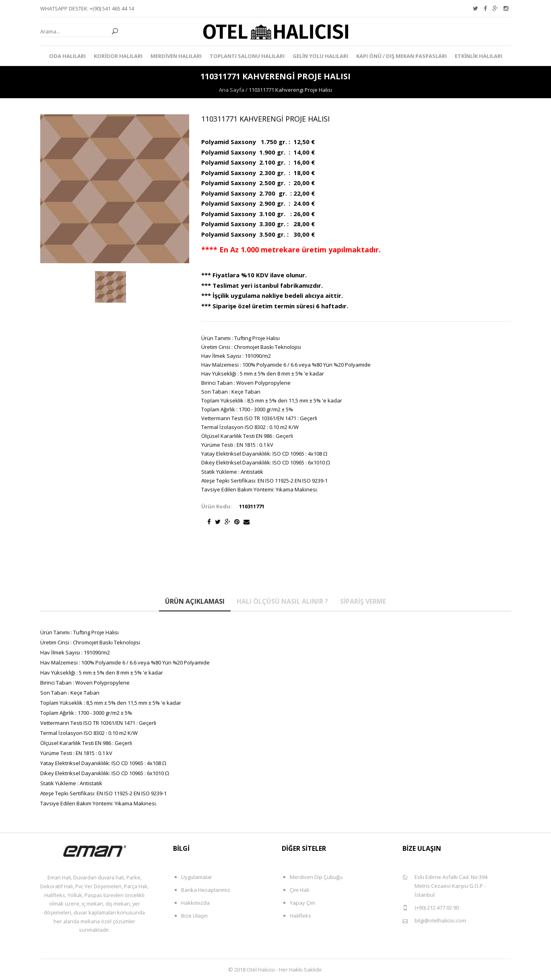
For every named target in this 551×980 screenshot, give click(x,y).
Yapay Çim (298, 903)
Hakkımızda (191, 903)
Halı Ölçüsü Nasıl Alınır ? (282, 601)
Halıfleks (296, 916)
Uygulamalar (193, 877)
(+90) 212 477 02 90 (431, 908)
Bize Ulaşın (190, 916)
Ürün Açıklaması (195, 601)
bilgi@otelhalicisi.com (434, 921)
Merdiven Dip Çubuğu (312, 877)
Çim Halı (295, 890)
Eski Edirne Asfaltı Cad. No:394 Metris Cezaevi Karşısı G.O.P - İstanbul (445, 886)
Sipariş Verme (363, 601)
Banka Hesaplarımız (202, 890)
